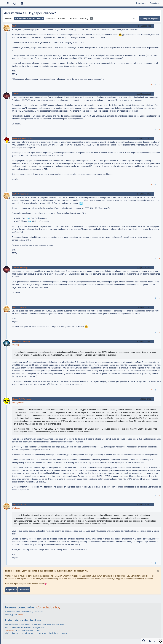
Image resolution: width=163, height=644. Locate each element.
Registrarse (11, 590)
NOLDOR (15, 94)
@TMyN (24, 268)
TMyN (14, 26)
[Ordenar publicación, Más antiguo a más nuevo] (134, 19)
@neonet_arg (23, 194)
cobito (20, 615)
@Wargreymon (25, 399)
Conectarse (24, 590)
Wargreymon (17, 341)
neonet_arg (16, 138)
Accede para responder (149, 18)
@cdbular (22, 504)
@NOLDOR (27, 139)
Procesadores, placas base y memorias (29, 19)
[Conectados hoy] (48, 607)
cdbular (15, 399)
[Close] (158, 571)
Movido (9, 19)
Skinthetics (10, 630)
